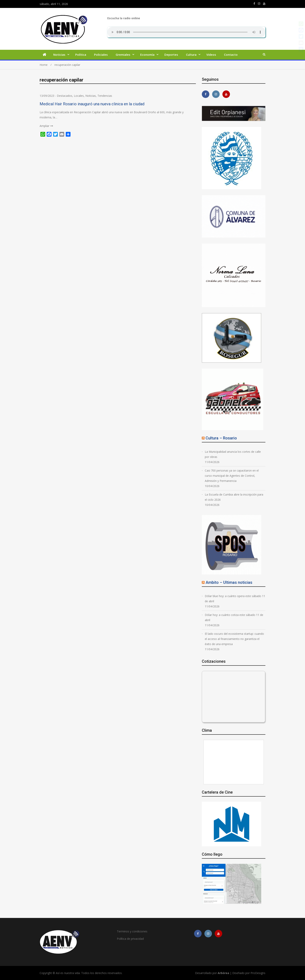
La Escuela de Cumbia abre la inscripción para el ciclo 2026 (234, 497)
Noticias (59, 55)
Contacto (231, 55)
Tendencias (105, 96)
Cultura (191, 55)
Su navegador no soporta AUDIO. (186, 32)
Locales (79, 96)
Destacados (65, 96)
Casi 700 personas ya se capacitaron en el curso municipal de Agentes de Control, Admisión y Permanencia (232, 476)
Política (81, 55)
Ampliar (44, 126)
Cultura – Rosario (221, 438)
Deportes (171, 55)
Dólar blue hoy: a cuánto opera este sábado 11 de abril (235, 599)
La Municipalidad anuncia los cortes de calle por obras (233, 454)
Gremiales (123, 55)
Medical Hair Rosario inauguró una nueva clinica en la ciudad (92, 104)
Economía (147, 55)
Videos (211, 55)
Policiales (101, 55)
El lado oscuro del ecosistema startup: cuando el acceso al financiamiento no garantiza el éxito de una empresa (234, 639)
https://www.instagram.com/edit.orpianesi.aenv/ (259, 4)
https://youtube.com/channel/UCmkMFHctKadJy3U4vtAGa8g (264, 4)
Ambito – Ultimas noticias (229, 582)
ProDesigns (258, 973)
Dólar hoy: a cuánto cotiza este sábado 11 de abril (234, 617)
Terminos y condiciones (132, 931)
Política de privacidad (130, 939)
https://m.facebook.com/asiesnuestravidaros (254, 4)
